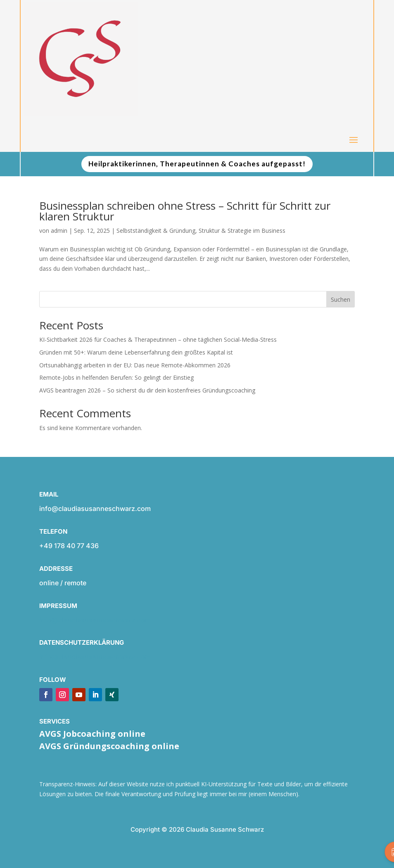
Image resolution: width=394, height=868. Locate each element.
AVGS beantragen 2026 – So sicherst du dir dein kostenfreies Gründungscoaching (147, 390)
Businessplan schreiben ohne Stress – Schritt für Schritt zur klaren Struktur (185, 211)
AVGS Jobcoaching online (92, 734)
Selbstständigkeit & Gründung (156, 231)
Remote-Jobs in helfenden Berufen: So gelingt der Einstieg (116, 377)
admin (59, 231)
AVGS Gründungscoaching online (109, 746)
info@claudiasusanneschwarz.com (95, 620)
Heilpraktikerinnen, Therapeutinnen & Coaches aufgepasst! (197, 164)
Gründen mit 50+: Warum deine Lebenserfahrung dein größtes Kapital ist (136, 352)
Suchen (341, 299)
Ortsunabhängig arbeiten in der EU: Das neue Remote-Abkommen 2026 (135, 365)
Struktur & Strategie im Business (242, 231)
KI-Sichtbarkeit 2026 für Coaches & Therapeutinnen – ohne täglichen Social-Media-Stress (158, 339)
